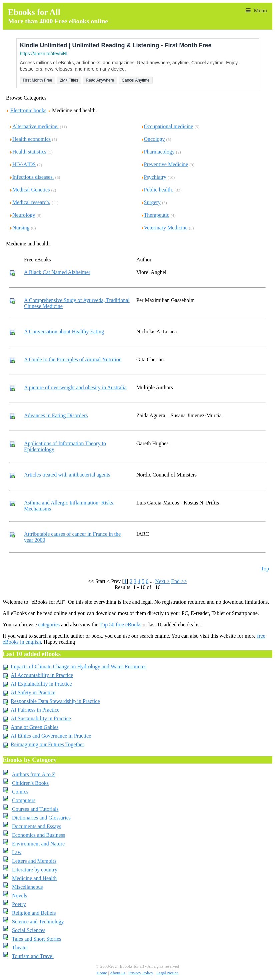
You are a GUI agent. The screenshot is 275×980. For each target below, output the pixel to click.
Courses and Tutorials (35, 809)
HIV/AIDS (22, 164)
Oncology (153, 139)
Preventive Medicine (165, 164)
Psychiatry (154, 177)
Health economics (30, 139)
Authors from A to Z (33, 774)
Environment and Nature (38, 844)
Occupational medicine (167, 126)
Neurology (22, 215)
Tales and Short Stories (37, 939)
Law (17, 852)
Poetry (19, 904)
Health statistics (28, 152)
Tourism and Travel (33, 956)
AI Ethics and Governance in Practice (51, 736)
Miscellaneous (27, 887)
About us (117, 973)
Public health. (157, 190)
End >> (179, 581)
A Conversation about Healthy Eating (64, 331)
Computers (24, 800)
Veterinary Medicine (164, 228)
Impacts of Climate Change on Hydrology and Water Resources (78, 666)
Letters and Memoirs (34, 861)
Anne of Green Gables (35, 727)
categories (49, 625)
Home (102, 973)
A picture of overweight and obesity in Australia (75, 387)
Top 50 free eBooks (120, 625)
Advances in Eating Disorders (56, 415)
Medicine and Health (34, 878)
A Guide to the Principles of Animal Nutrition (73, 359)
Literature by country (35, 870)
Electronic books (28, 110)
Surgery (151, 202)
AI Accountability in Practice (42, 675)
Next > (162, 581)
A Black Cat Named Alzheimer (57, 272)
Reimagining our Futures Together (47, 744)
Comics (20, 792)
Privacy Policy (141, 973)
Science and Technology (38, 922)
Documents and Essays (37, 826)
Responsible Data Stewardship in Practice (55, 701)
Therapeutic (155, 215)
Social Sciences (29, 930)
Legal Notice (167, 973)
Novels (19, 896)
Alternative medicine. (34, 126)
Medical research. (30, 202)
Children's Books (30, 783)
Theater (20, 948)
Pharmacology (158, 152)
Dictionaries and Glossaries (41, 818)
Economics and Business (38, 835)
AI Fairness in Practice (35, 710)
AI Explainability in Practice (41, 684)
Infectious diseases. (31, 177)
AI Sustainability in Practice (41, 718)
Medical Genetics (29, 190)
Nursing (19, 228)
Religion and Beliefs (34, 913)
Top (265, 569)
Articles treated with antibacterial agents (67, 475)
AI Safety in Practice (33, 692)
